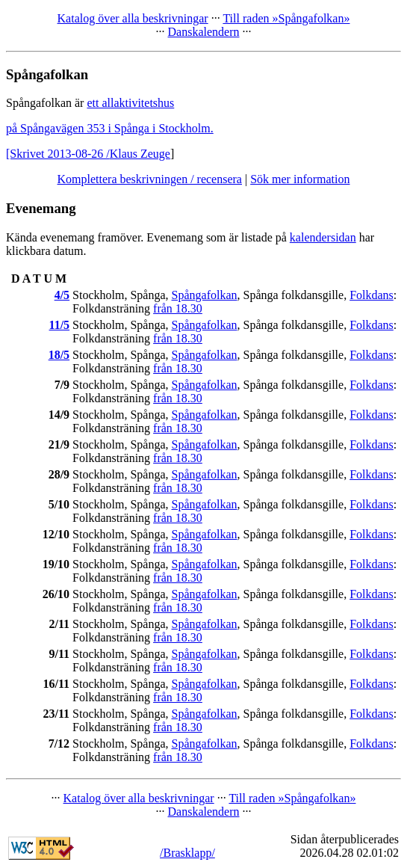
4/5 (62, 295)
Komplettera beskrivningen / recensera (150, 179)
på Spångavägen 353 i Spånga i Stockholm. (110, 128)
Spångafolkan (205, 295)
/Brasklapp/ (187, 853)
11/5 (60, 325)
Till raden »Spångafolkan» (286, 18)
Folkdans (372, 295)
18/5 (59, 355)
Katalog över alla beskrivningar (133, 18)
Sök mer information (300, 179)
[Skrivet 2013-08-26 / (58, 154)
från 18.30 (178, 308)
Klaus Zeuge (140, 154)
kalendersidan (323, 237)
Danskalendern (204, 32)
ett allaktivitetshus (130, 103)
